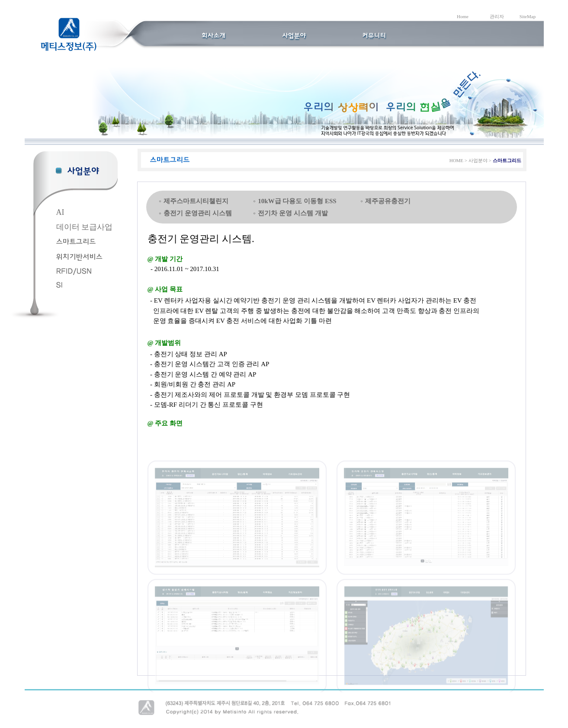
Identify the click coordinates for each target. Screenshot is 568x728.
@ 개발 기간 (165, 259)
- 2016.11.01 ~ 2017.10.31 (183, 269)
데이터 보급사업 (85, 227)
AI (60, 212)
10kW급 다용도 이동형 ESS (297, 201)
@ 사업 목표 (165, 289)
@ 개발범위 (164, 343)
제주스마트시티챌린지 (196, 201)
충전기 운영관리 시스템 (198, 213)
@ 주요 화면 (165, 423)
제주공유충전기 (388, 201)
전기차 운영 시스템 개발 (293, 213)
